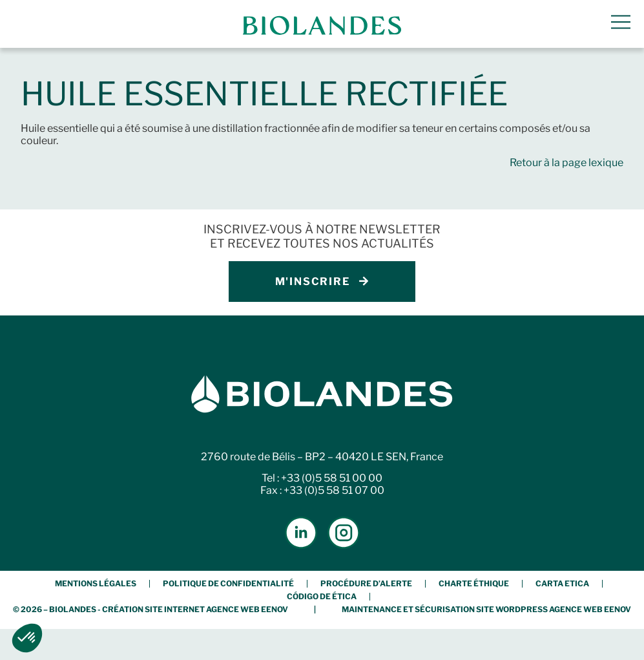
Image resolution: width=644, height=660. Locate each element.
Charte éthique (474, 583)
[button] (27, 638)
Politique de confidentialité (228, 583)
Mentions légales (96, 583)
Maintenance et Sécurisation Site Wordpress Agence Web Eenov (486, 609)
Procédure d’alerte (366, 583)
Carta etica (562, 583)
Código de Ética (322, 596)
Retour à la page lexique (566, 163)
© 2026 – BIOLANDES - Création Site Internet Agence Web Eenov (151, 609)
